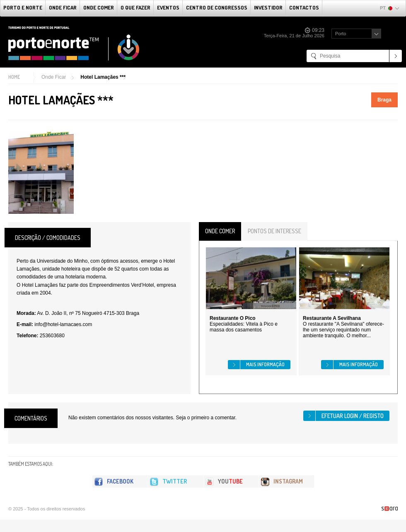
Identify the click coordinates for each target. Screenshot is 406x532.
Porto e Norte (23, 7)
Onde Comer (99, 7)
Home (14, 77)
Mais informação (265, 364)
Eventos (168, 7)
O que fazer (135, 7)
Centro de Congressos (217, 7)
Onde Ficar (63, 7)
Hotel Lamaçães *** (103, 77)
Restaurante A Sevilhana (332, 318)
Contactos (304, 7)
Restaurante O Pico (233, 318)
